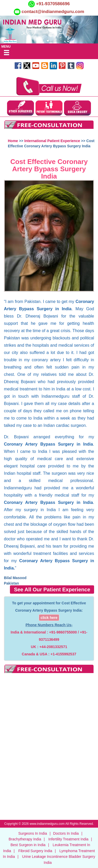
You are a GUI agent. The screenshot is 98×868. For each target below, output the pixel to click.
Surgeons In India (33, 833)
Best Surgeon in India (28, 845)
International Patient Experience (52, 141)
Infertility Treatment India (68, 839)
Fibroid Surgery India (35, 851)
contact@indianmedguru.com (53, 12)
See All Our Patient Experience (52, 590)
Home (13, 141)
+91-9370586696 (52, 4)
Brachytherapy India (25, 839)
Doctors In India (66, 833)
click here (49, 618)
